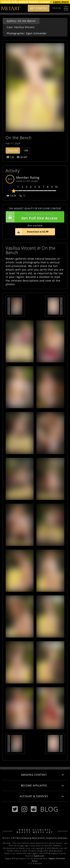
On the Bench (19, 138)
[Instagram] (24, 809)
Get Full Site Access (34, 217)
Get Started (39, 8)
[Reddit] (34, 809)
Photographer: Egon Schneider (27, 33)
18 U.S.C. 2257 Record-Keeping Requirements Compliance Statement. (35, 838)
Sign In (56, 8)
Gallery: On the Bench (21, 21)
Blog (49, 809)
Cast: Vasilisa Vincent (21, 27)
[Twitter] (15, 809)
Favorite (13, 150)
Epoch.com (39, 856)
